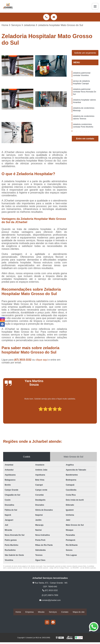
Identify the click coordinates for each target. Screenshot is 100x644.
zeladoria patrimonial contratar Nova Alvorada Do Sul (84, 94)
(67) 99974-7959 (50, 596)
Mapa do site (79, 612)
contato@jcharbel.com (50, 601)
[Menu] (95, 6)
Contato (65, 612)
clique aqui (42, 360)
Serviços (53, 612)
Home (18, 612)
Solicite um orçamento (85, 53)
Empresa (29, 612)
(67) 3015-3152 (23, 360)
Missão (41, 612)
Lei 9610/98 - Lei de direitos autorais (83, 568)
